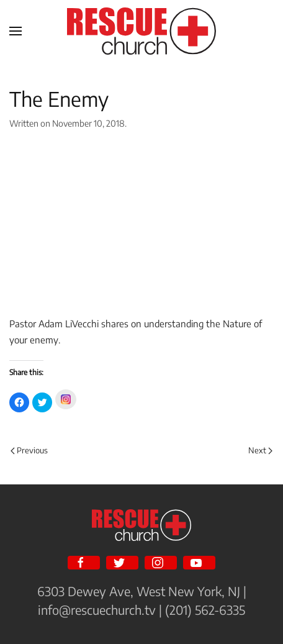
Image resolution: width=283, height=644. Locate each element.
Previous (29, 450)
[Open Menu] (16, 31)
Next (260, 450)
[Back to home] (141, 31)
